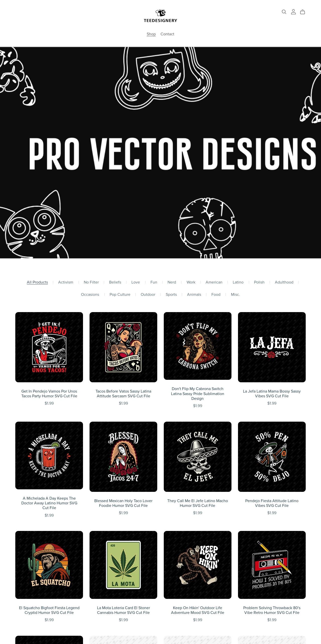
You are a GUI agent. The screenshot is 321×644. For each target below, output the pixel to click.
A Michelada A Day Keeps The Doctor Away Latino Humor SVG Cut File (49, 503)
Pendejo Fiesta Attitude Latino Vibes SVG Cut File (272, 503)
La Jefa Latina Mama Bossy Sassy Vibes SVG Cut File (272, 394)
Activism (66, 282)
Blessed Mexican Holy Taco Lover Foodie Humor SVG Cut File (123, 503)
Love (136, 282)
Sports (171, 295)
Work (191, 282)
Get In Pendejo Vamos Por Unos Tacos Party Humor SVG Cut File (49, 394)
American (214, 282)
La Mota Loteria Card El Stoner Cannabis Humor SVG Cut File (124, 610)
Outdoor (148, 295)
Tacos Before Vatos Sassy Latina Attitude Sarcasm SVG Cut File (123, 394)
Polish (259, 282)
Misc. (235, 295)
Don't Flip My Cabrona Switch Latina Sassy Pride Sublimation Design (198, 394)
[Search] (284, 12)
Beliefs (115, 282)
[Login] (293, 12)
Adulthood (284, 282)
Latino (238, 282)
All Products (37, 282)
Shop (151, 34)
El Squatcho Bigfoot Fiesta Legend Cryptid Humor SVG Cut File (49, 610)
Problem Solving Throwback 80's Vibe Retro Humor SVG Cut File (272, 610)
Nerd (172, 282)
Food (216, 295)
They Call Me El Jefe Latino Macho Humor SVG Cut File (198, 503)
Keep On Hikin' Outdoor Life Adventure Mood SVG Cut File (198, 610)
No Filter (91, 282)
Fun (154, 282)
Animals (194, 295)
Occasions (90, 295)
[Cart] (305, 12)
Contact (167, 34)
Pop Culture (120, 295)
